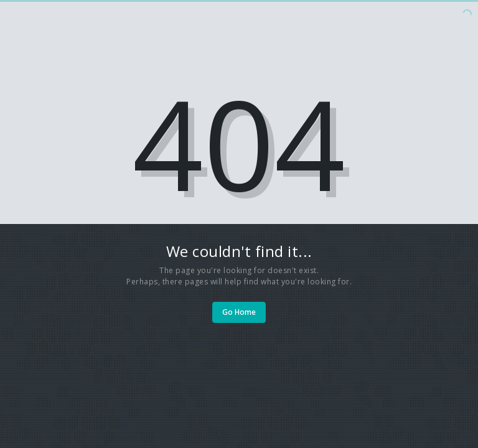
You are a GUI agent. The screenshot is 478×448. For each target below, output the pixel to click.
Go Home (239, 312)
